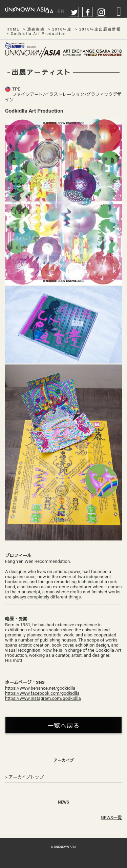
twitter (74, 12)
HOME (13, 29)
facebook (88, 12)
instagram (101, 12)
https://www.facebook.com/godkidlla (42, 693)
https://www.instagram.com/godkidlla (43, 698)
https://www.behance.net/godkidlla (40, 688)
